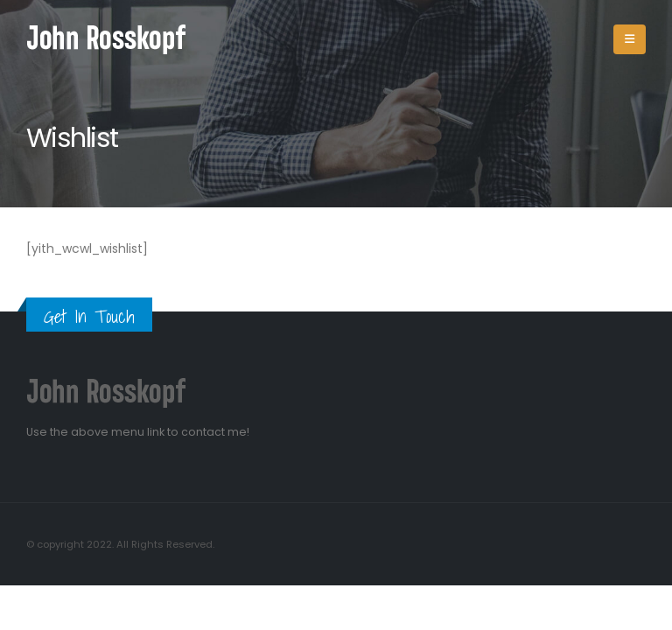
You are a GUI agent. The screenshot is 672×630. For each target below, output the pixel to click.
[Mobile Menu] (630, 39)
